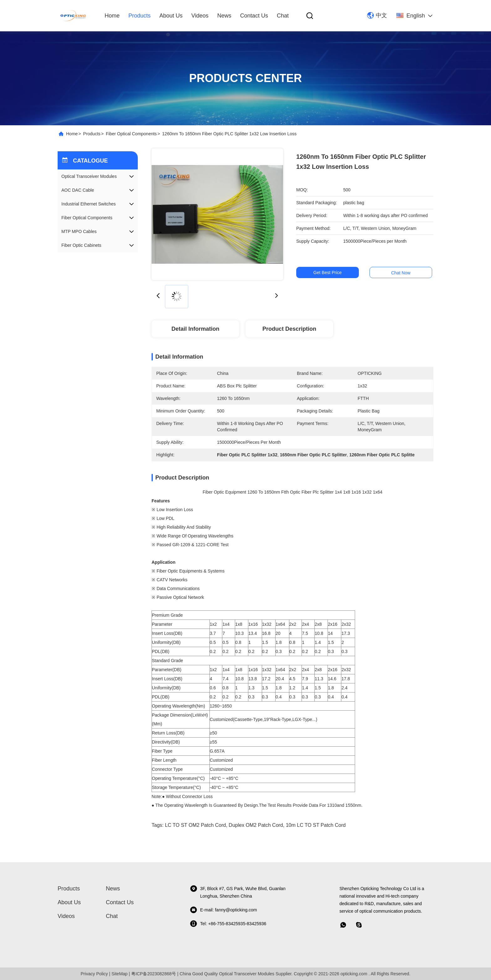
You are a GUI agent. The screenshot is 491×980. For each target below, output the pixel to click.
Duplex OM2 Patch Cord (256, 825)
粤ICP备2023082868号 (154, 974)
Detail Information (195, 329)
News (224, 16)
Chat (283, 16)
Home (112, 16)
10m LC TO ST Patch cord (316, 825)
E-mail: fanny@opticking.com (223, 910)
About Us (171, 16)
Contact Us (254, 16)
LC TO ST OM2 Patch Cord (196, 825)
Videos (200, 16)
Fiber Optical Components (131, 134)
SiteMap (119, 974)
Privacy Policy (94, 974)
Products (140, 16)
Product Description (289, 329)
